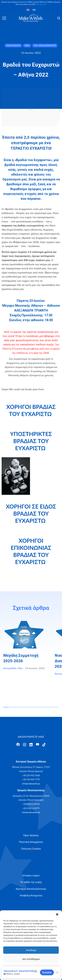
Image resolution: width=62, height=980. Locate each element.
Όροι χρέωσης (41, 4)
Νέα (20, 668)
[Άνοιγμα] (4, 18)
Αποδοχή (31, 950)
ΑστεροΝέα (10, 668)
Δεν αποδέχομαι (31, 959)
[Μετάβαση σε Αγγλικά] (28, 10)
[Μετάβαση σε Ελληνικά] (34, 10)
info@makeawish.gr (31, 784)
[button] (57, 914)
